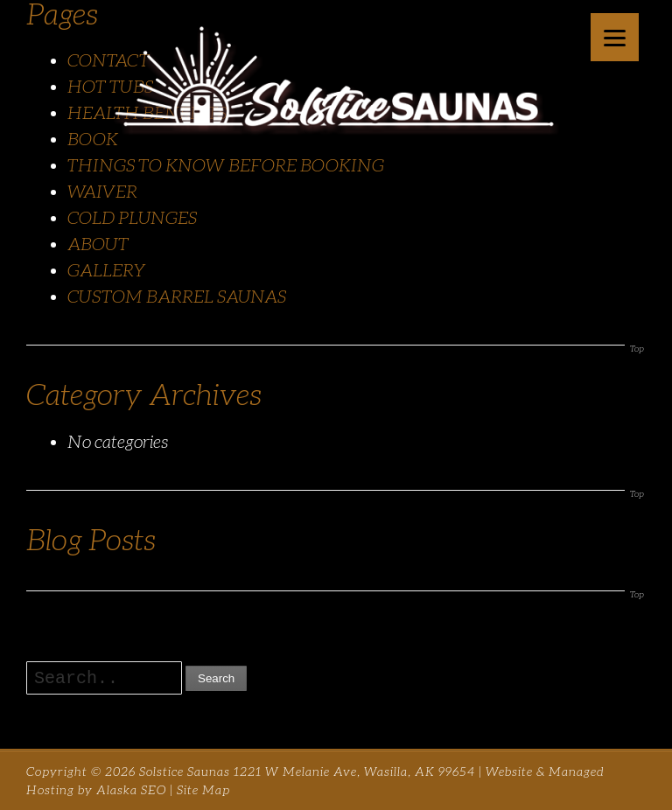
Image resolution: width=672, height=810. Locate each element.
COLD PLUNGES (132, 218)
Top (637, 349)
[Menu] (615, 37)
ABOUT (98, 244)
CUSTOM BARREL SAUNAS (177, 297)
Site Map (203, 790)
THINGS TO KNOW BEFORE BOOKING (226, 165)
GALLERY (107, 270)
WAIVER (102, 192)
